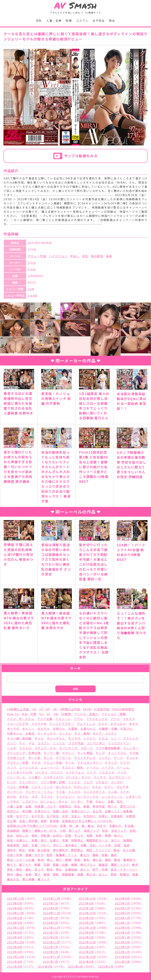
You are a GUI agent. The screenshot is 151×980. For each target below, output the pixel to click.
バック (122, 772)
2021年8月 (15, 962)
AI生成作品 (102, 709)
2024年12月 (16, 913)
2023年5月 (122, 932)
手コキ (79, 835)
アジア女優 (45, 719)
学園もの (115, 826)
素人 (50, 860)
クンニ (12, 743)
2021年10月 (87, 957)
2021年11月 (51, 957)
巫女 (10, 835)
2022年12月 (16, 942)
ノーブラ (108, 767)
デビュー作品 (37, 256)
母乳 (25, 845)
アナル (78, 719)
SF (49, 714)
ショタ (12, 748)
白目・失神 (15, 855)
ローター (77, 801)
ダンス (48, 758)
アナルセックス (97, 719)
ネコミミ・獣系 (72, 767)
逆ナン (85, 869)
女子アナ (22, 816)
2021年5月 (122, 962)
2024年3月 (50, 923)
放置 (35, 840)
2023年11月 (51, 928)
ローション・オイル (54, 801)
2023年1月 (122, 937)
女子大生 (37, 816)
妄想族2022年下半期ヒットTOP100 (32, 826)
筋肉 (41, 860)
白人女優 (129, 850)
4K (55, 709)
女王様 (12, 821)
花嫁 (47, 865)
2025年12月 (16, 898)
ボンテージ (15, 792)
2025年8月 (15, 903)
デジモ (36, 763)
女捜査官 (117, 816)
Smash (76, 5)
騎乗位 (124, 874)
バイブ (91, 772)
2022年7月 (50, 947)
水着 (35, 845)
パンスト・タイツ (78, 777)
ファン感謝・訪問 (53, 782)
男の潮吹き (60, 850)
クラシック (131, 738)
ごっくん (59, 743)
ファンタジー (28, 782)
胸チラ (12, 865)
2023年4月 (15, 937)
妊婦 (63, 826)
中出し (75, 256)
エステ (103, 724)
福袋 (95, 855)
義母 (117, 860)
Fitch (32, 263)
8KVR (87, 709)
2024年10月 (87, 913)
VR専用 (66, 714)
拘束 (99, 835)
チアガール (63, 758)
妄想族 (54, 821)
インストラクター (62, 724)
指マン (118, 835)
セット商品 (85, 753)
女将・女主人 (71, 816)
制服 (69, 20)
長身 (109, 256)
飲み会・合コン (97, 874)
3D (34, 709)
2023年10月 (87, 928)
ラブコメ (47, 797)
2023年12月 (16, 928)
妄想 (44, 821)
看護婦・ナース (66, 855)
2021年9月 (122, 957)
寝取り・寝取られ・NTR (39, 831)
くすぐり (89, 738)
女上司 (97, 811)
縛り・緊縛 (64, 860)
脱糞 (37, 865)
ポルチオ (123, 787)
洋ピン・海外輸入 (65, 845)
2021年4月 (15, 966)
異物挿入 (77, 850)
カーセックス (47, 733)
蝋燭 (74, 865)
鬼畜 (135, 874)
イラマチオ (39, 724)
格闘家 (128, 840)
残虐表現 (13, 845)
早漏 (65, 840)
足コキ (39, 869)
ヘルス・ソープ (42, 787)
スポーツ (86, 748)
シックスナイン (118, 743)
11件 (31, 289)
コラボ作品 (76, 743)
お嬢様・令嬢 (108, 729)
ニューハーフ (50, 767)
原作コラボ (128, 806)
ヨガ (35, 797)
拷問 (108, 835)
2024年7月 (50, 918)
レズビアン (30, 801)
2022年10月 (87, 942)
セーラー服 (51, 753)
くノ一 (115, 738)
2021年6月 (86, 962)
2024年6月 (86, 918)
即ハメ (112, 806)
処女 (77, 806)
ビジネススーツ (120, 777)
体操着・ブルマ (45, 806)
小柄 (63, 831)
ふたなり (102, 782)
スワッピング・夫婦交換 (24, 753)
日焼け (54, 840)
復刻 (35, 835)
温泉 (126, 845)
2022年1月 (122, 952)
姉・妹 (74, 826)
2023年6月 (86, 932)
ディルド (132, 758)
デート (119, 758)
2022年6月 (86, 947)
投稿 (90, 835)
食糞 (80, 874)
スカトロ (25, 748)
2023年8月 (15, 932)
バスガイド (107, 772)
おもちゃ (44, 729)
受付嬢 (27, 811)
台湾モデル (42, 811)
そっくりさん (117, 753)
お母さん (126, 729)
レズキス (13, 801)
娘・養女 (88, 826)
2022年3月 (50, 952)
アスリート (63, 719)
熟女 (112, 20)
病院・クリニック (98, 850)
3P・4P (45, 709)
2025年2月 (86, 908)
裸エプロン (88, 865)
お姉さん (59, 729)
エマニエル (118, 724)
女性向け (89, 816)
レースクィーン (112, 797)
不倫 (89, 801)
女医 (10, 816)
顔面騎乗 (68, 874)
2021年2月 (75, 966)
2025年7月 (50, 903)
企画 (28, 806)
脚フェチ (25, 865)
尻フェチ (75, 831)
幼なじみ (22, 835)
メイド (125, 792)
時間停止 (77, 840)
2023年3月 (50, 937)
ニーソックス (28, 767)
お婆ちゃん (88, 729)
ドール (70, 763)
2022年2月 (86, 952)
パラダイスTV (53, 777)
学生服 (129, 826)
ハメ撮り (34, 777)
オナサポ (13, 729)
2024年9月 (122, 913)
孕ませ (102, 826)
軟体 (50, 869)
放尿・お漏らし (18, 840)
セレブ (100, 753)
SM (56, 714)
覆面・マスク (120, 865)
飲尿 (114, 874)
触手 (135, 865)
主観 (111, 801)
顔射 (56, 874)
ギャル (39, 738)
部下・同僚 (100, 869)
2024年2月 (86, 923)
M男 (33, 714)
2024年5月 (122, 918)
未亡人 (116, 840)
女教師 (131, 816)
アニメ (115, 719)
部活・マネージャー (124, 869)
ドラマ (125, 763)
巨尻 (133, 831)
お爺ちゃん (15, 733)
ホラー (109, 787)
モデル (24, 797)
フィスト (74, 782)
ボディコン (81, 787)
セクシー (68, 753)
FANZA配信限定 (123, 709)
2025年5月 (122, 903)
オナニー (28, 729)
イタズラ (129, 719)
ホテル (97, 787)
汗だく (45, 845)
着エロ (85, 855)
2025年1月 (122, 908)
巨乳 (39, 20)
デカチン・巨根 (18, 763)
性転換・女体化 (51, 835)
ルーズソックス (88, 797)
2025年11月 (51, 898)
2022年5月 (122, 947)
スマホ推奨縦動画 (108, 748)
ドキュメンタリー (90, 763)
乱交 (120, 801)
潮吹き (11, 850)
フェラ (88, 782)
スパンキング (68, 748)
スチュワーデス (45, 748)
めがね (12, 797)
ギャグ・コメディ (105, 733)
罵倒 (77, 860)
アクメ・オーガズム (21, 719)
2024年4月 (15, 923)
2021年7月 (50, 962)
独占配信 (97, 256)
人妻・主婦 (54, 20)
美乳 (87, 860)
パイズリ (41, 772)
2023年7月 (50, 932)
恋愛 (68, 835)
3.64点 (33, 296)
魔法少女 (13, 879)
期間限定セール (97, 840)
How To (13, 714)
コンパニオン (96, 743)
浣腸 (83, 845)
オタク (133, 724)
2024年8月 (15, 918)
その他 (134, 753)
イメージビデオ (18, 724)
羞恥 (108, 860)
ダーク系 (34, 758)
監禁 (50, 855)
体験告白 (65, 806)
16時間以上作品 (18, 709)
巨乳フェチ (119, 831)
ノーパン (92, 767)
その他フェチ (16, 758)
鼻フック (44, 879)
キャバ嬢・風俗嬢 (19, 738)
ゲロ (31, 743)
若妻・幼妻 (60, 865)
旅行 (44, 840)
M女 (25, 714)
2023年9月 (122, 928)
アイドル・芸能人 (86, 714)
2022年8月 (15, 947)
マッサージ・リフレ (39, 792)
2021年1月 (106, 966)
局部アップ (92, 831)
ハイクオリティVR (19, 772)
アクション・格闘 (114, 714)
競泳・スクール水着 (21, 860)
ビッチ (11, 782)
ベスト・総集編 (18, 787)
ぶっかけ (117, 782)
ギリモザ (74, 738)
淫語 (117, 845)
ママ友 (61, 792)
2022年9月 (122, 942)
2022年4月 (15, 952)
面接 (47, 874)
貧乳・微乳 (15, 869)
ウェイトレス (86, 724)
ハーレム (123, 767)
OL (41, 714)
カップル (65, 733)
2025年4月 (15, 908)
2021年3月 (45, 966)
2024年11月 (51, 913)
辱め (59, 869)
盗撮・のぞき (35, 855)
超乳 (28, 869)
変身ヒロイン (80, 811)
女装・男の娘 (28, 821)
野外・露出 (15, 874)
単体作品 (99, 806)
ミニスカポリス (94, 792)
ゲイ (22, 743)
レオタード (133, 797)
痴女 (117, 850)
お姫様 (73, 729)
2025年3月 (50, 908)
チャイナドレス (85, 758)
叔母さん (13, 811)
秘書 (105, 855)
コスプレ (82, 20)
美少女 (97, 860)
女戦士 (103, 816)
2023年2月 (86, 937)
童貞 (114, 855)
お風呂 (30, 733)
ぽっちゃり (63, 787)
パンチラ (100, 777)
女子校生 (99, 20)
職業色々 (129, 860)
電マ (37, 874)
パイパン (56, 772)
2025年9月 (122, 898)
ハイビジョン (58, 256)
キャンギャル (56, 738)
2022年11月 (51, 942)
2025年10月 (87, 898)
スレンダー (131, 748)
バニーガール (16, 777)
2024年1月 (122, 923)
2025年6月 (86, 903)
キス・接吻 (82, 733)
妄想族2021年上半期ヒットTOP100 (87, 821)
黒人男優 (28, 879)
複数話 (103, 865)
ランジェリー (65, 797)
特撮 (31, 850)
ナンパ (12, 767)
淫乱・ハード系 (100, 845)
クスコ (103, 738)
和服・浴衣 (61, 811)
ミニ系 (113, 792)
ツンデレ (105, 758)
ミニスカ (74, 792)
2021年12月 (16, 957)
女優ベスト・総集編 (118, 811)
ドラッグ (111, 763)
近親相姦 (71, 869)
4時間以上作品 (70, 709)
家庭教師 (13, 831)
